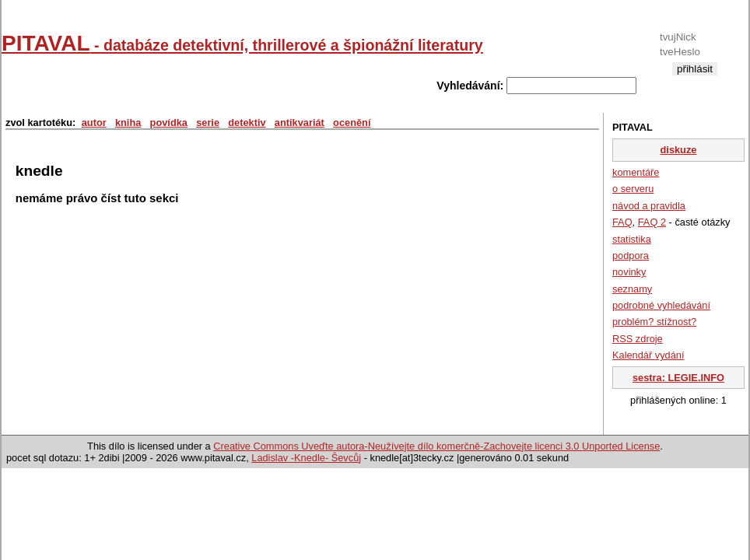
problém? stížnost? (654, 322)
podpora (631, 255)
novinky (629, 272)
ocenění (352, 122)
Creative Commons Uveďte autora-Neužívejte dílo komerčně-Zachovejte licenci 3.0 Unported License (436, 446)
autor (94, 122)
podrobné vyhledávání (661, 305)
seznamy (632, 289)
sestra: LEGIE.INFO (678, 378)
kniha (128, 122)
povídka (169, 122)
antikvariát (300, 122)
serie (208, 122)
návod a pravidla (649, 206)
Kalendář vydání (648, 355)
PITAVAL (242, 43)
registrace (694, 81)
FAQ (622, 222)
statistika (632, 239)
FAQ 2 (652, 222)
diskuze (679, 150)
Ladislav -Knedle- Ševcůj (306, 458)
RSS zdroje (638, 339)
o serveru (633, 189)
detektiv (247, 122)
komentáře (636, 172)
